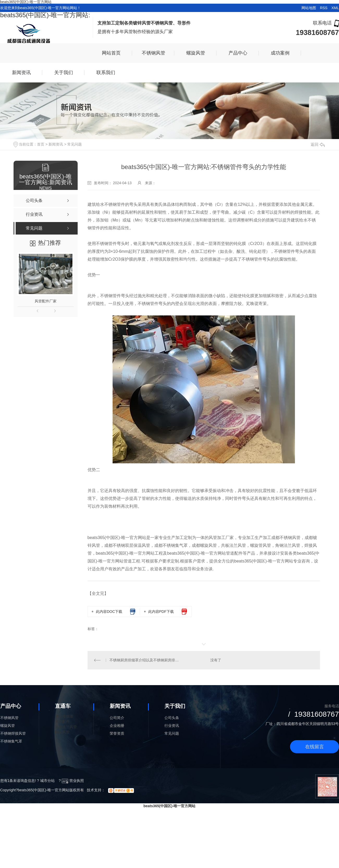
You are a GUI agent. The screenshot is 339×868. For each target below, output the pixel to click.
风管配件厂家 (46, 301)
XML (335, 8)
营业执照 (73, 781)
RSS (324, 8)
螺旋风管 (8, 726)
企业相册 (117, 726)
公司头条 (172, 718)
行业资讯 (172, 726)
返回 (318, 144)
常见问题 (75, 144)
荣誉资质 (117, 733)
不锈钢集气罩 (11, 741)
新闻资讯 (56, 144)
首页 (41, 144)
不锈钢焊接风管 (13, 733)
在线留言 (315, 747)
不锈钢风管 (9, 718)
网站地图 (309, 8)
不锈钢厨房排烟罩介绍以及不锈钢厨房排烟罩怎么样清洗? (146, 660)
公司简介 (117, 718)
